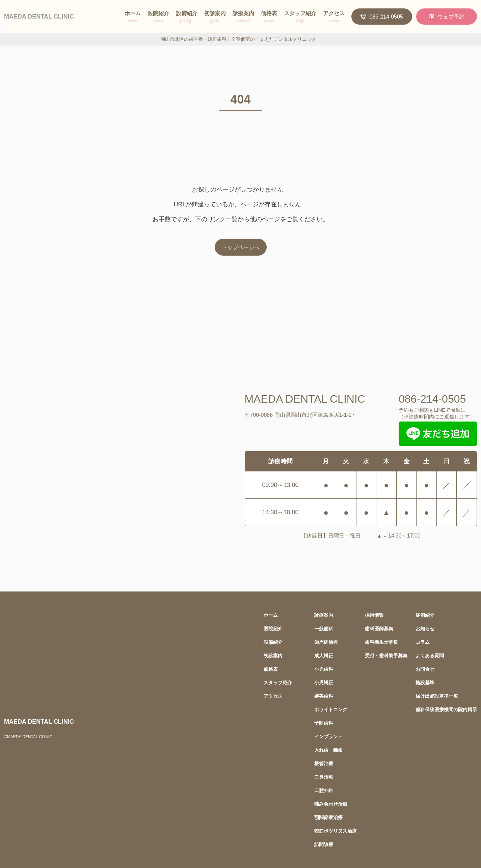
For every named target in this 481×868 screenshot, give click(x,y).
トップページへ (241, 247)
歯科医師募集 (379, 628)
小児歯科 (324, 669)
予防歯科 (324, 723)
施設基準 (425, 682)
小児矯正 (324, 682)
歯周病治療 (326, 642)
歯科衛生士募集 (381, 642)
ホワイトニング (331, 709)
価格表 (269, 18)
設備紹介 (187, 18)
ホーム (133, 18)
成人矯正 (324, 655)
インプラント (328, 736)
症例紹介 (425, 615)
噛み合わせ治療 (331, 804)
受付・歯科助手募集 (386, 655)
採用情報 (374, 615)
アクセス (334, 18)
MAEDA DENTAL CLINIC (39, 16)
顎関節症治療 (328, 817)
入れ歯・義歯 (328, 750)
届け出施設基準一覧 (437, 696)
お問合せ (425, 669)
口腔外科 (324, 790)
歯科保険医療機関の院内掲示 (446, 709)
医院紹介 (158, 18)
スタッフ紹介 (300, 18)
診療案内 (243, 18)
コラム (423, 642)
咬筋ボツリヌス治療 (336, 831)
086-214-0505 (382, 17)
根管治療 (324, 763)
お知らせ (425, 628)
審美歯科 (324, 696)
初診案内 (215, 18)
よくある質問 (430, 655)
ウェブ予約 (447, 17)
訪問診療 (324, 844)
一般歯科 (324, 628)
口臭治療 (324, 777)
